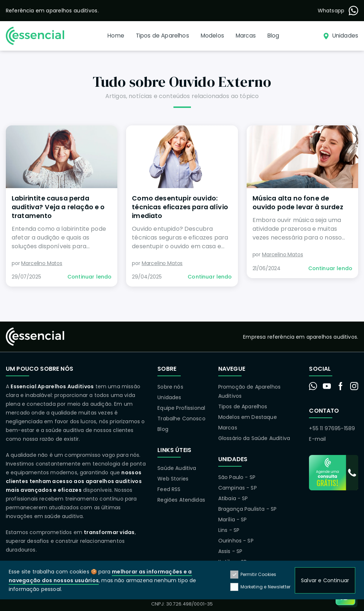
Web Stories (173, 479)
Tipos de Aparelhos (163, 36)
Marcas (246, 36)
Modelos (212, 36)
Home (116, 36)
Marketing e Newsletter (261, 587)
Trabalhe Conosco (181, 419)
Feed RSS (169, 489)
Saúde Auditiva (177, 468)
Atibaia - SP (233, 498)
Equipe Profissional (181, 408)
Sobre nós (170, 387)
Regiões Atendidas (181, 500)
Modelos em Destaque (248, 417)
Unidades (169, 397)
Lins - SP (229, 530)
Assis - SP (230, 551)
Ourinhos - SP (236, 541)
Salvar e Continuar (325, 581)
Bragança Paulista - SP (248, 509)
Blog (273, 36)
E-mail (317, 439)
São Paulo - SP (237, 477)
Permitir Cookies (253, 575)
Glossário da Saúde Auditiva (254, 438)
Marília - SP (233, 519)
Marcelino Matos (42, 263)
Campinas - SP (238, 488)
